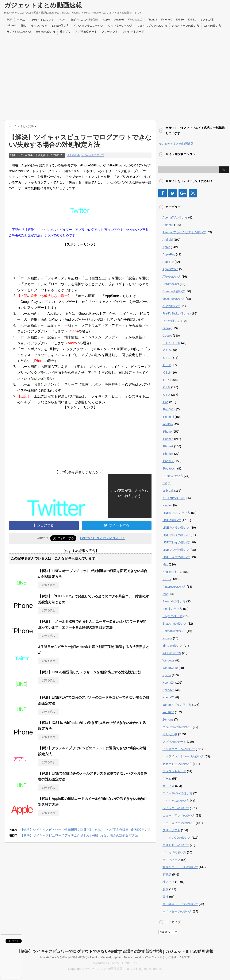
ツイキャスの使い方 (92, 155)
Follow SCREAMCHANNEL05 (103, 538)
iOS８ (166, 387)
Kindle (167, 505)
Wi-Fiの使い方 (212, 26)
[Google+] (183, 193)
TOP (9, 20)
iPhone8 (152, 20)
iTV (165, 483)
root (165, 594)
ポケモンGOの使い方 (177, 838)
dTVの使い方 (171, 306)
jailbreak (12, 25)
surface (167, 638)
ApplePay (169, 254)
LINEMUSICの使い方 (176, 513)
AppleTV (168, 262)
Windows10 (135, 20)
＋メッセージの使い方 (177, 911)
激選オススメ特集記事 (85, 20)
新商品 (167, 875)
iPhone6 (168, 439)
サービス (168, 786)
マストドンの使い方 (176, 845)
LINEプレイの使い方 (176, 542)
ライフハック (39, 26)
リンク (63, 20)
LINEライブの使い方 (176, 557)
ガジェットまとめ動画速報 (43, 5)
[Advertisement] (40, 76)
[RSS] (193, 193)
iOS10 (180, 20)
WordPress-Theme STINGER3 (115, 963)
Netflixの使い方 (172, 572)
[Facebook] (162, 193)
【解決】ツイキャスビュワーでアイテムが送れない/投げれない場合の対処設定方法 (79, 835)
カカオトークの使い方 (185, 26)
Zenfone (168, 719)
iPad (165, 402)
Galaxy (167, 328)
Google (167, 336)
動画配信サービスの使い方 (180, 867)
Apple (106, 20)
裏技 (165, 897)
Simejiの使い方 (172, 609)
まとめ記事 (207, 20)
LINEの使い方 (60, 26)
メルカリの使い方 (174, 852)
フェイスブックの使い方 (152, 26)
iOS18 (167, 373)
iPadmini (168, 417)
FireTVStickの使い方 (19, 32)
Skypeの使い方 (172, 616)
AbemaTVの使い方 (175, 217)
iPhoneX (166, 20)
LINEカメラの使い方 (176, 528)
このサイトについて (42, 20)
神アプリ (65, 32)
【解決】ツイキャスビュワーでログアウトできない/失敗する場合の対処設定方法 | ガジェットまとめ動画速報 (115, 951)
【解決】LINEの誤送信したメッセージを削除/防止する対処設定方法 (90, 672)
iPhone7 (168, 446)
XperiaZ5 (168, 690)
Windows (168, 660)
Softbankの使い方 (174, 631)
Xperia (167, 675)
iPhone (167, 432)
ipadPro (168, 424)
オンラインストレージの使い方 (183, 756)
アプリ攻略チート (86, 32)
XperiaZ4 (168, 683)
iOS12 (167, 365)
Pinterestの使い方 (174, 587)
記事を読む (49, 585)
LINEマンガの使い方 (176, 550)
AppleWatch (170, 269)
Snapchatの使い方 (175, 624)
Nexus (167, 579)
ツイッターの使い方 (120, 26)
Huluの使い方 (171, 343)
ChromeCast (171, 284)
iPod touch (169, 468)
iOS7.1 (167, 380)
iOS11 (192, 20)
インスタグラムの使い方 (89, 26)
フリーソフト (110, 32)
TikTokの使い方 (173, 646)
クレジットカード (133, 32)
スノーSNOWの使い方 (177, 793)
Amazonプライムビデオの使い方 (184, 232)
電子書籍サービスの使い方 (180, 904)
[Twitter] (173, 193)
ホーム (21, 20)
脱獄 (24, 26)
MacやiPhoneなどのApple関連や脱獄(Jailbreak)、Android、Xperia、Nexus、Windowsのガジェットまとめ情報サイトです (115, 957)
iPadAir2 (168, 409)
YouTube (168, 712)
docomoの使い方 (174, 299)
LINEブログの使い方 (176, 535)
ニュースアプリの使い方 (179, 815)
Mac (165, 564)
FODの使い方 (172, 321)
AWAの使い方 (172, 277)
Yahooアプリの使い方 (177, 705)
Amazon (168, 225)
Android (119, 20)
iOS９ (166, 395)
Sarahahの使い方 (174, 601)
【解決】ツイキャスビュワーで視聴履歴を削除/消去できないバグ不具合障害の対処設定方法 (86, 830)
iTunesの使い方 (46, 32)
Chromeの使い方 (174, 291)
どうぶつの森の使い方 (177, 727)
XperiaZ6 (168, 697)
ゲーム (167, 779)
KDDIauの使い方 (174, 498)
